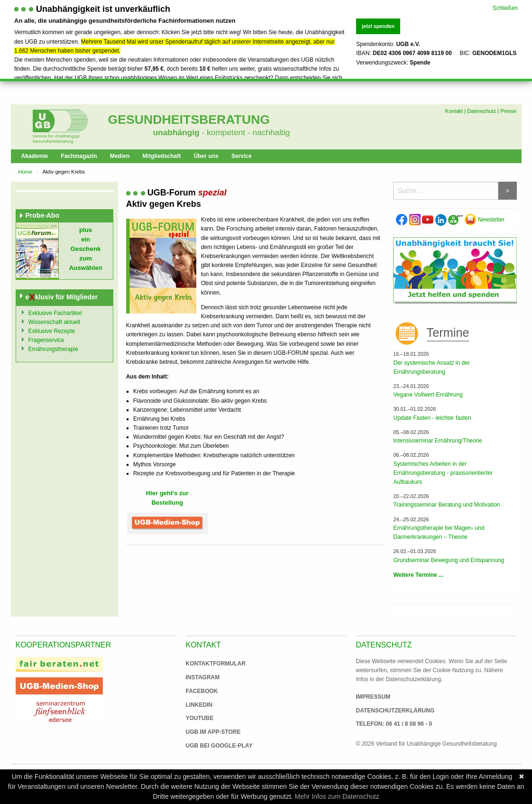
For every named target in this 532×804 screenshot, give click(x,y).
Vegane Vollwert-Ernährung (428, 395)
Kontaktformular (216, 664)
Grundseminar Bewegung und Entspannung (449, 560)
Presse (508, 111)
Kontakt (454, 111)
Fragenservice (46, 340)
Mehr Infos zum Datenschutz (337, 796)
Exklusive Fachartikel (55, 313)
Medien (120, 156)
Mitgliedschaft (162, 156)
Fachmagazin (79, 156)
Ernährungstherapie (53, 349)
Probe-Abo (43, 215)
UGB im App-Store (210, 732)
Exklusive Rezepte (52, 331)
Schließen (505, 7)
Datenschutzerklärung (395, 711)
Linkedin (199, 705)
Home (25, 172)
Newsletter (485, 220)
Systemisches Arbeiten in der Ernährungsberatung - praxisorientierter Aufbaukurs (443, 473)
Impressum (373, 697)
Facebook (202, 691)
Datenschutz (482, 111)
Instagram (203, 677)
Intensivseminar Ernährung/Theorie (437, 441)
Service (242, 156)
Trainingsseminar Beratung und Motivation (446, 505)
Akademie (35, 156)
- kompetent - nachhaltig (245, 132)
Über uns (206, 156)
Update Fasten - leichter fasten (432, 418)
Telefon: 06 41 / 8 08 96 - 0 (394, 724)
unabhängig (176, 132)
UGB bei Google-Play (210, 746)
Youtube (200, 718)
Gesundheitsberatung (189, 120)
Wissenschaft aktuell (54, 322)
